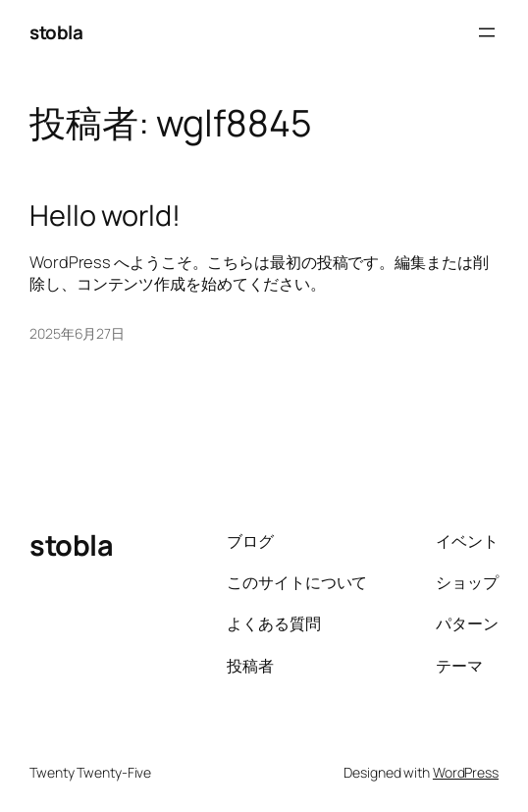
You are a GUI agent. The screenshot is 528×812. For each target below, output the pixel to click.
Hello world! (105, 215)
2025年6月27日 (77, 333)
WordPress (466, 772)
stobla (56, 32)
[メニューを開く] (487, 32)
